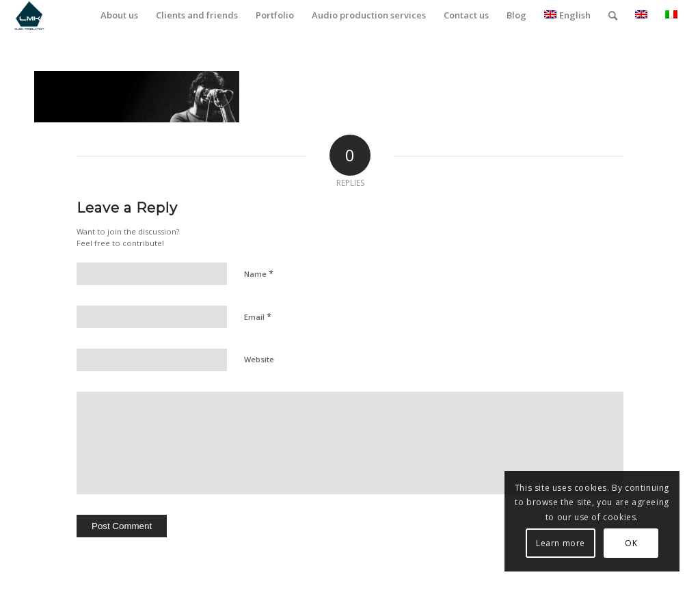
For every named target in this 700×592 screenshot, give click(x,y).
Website (259, 359)
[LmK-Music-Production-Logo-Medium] (29, 15)
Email (258, 317)
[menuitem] (119, 15)
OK (631, 543)
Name (259, 273)
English (567, 15)
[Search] (613, 15)
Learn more (561, 543)
